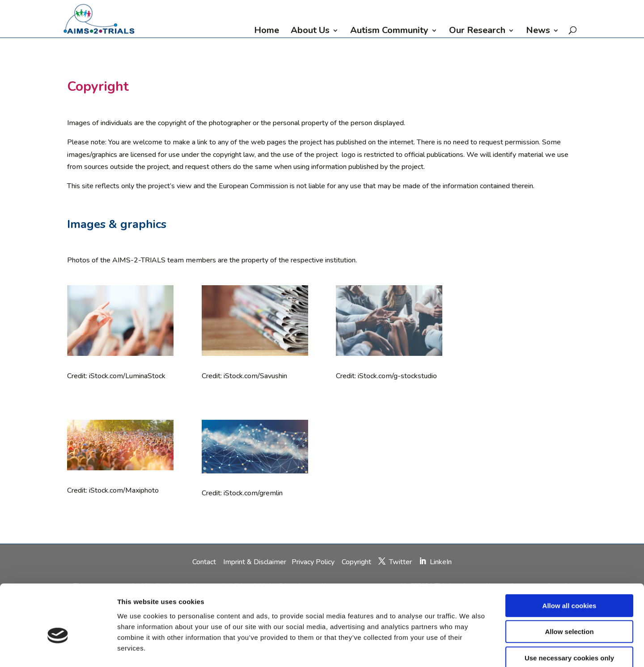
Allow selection (569, 584)
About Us (310, 32)
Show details (469, 649)
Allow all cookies (570, 558)
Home (267, 32)
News (538, 32)
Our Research (477, 32)
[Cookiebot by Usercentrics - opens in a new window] (58, 650)
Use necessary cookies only (569, 610)
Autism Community (389, 32)
